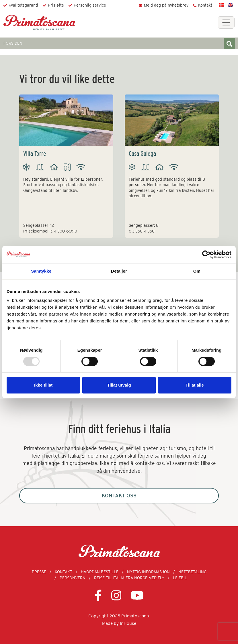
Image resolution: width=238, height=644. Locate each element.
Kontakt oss (119, 496)
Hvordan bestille (100, 572)
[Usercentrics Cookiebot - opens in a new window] (206, 255)
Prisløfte (56, 5)
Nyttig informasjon (148, 572)
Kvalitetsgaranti (23, 5)
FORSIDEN (13, 43)
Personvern (73, 578)
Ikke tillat (43, 385)
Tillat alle (195, 385)
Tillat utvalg (119, 385)
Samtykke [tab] (41, 271)
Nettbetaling (192, 572)
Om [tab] (197, 271)
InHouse (128, 623)
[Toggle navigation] (226, 22)
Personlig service (90, 5)
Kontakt (205, 5)
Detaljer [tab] (119, 271)
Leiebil (180, 578)
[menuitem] (222, 5)
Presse (39, 572)
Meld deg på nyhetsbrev (166, 5)
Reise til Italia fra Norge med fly (129, 578)
